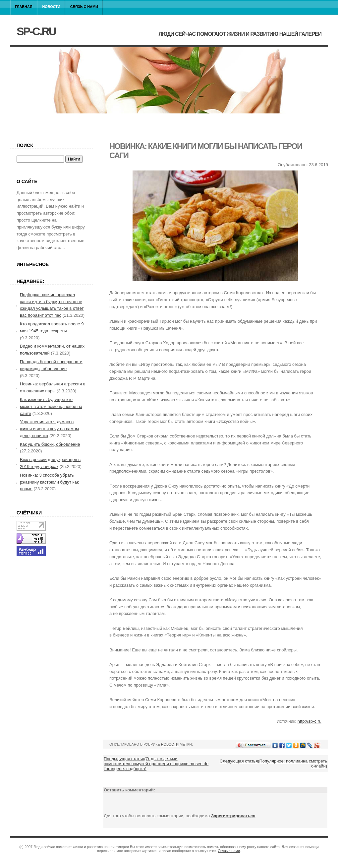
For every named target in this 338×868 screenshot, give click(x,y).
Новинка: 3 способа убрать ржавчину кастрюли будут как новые (49, 482)
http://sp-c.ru (310, 721)
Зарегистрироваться (233, 816)
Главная (24, 7)
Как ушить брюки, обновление (50, 444)
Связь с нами (84, 7)
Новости (51, 7)
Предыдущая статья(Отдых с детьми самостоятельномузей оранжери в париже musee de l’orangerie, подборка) (156, 764)
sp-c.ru (36, 31)
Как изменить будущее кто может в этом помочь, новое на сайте (51, 406)
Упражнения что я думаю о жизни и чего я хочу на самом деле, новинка (49, 429)
